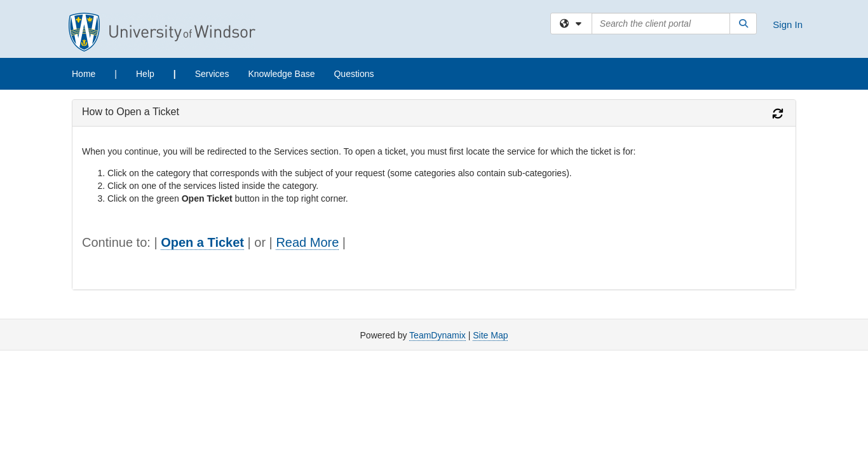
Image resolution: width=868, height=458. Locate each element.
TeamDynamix (437, 335)
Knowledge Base (281, 74)
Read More (307, 242)
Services (212, 74)
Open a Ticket (202, 242)
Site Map (490, 335)
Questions (354, 74)
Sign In (788, 24)
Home (84, 74)
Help (145, 74)
